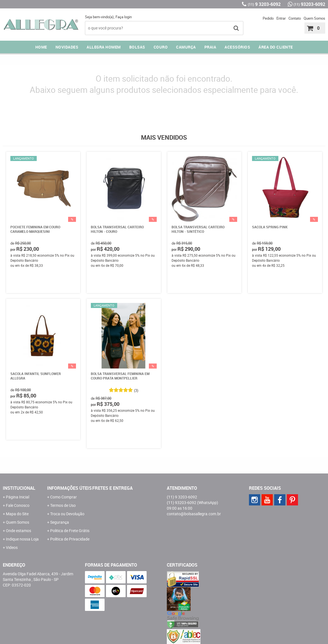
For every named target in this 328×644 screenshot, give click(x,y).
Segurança (60, 522)
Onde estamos (19, 531)
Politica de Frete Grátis (70, 531)
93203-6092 (309, 4)
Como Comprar (63, 497)
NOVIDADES (67, 47)
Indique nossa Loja (22, 539)
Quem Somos (314, 18)
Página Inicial (18, 497)
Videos (12, 547)
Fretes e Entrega (112, 488)
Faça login (124, 17)
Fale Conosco (18, 505)
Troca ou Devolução (67, 514)
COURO (161, 47)
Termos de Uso (63, 505)
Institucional (19, 488)
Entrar (281, 18)
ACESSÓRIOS (237, 47)
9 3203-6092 (264, 4)
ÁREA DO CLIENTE (276, 47)
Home (41, 47)
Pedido (268, 18)
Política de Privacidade (70, 539)
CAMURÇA (186, 47)
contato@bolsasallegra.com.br (194, 514)
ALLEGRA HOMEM (104, 47)
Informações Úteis (69, 488)
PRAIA (210, 47)
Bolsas (137, 47)
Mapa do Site (17, 514)
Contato (295, 18)
